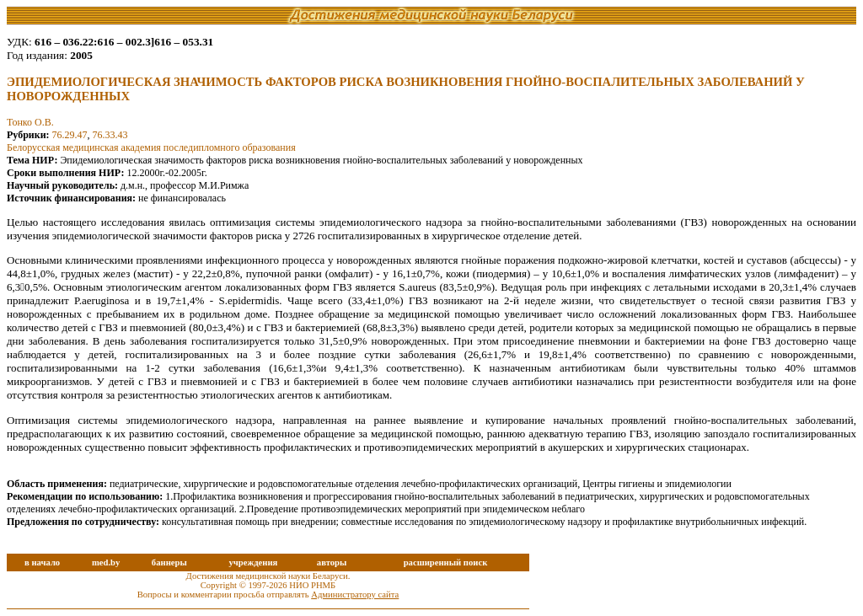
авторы (332, 562)
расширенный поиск (446, 562)
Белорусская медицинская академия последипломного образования (151, 147)
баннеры (169, 562)
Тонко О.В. (30, 122)
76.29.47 (70, 135)
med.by (106, 562)
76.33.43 (110, 135)
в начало (42, 562)
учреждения (253, 562)
